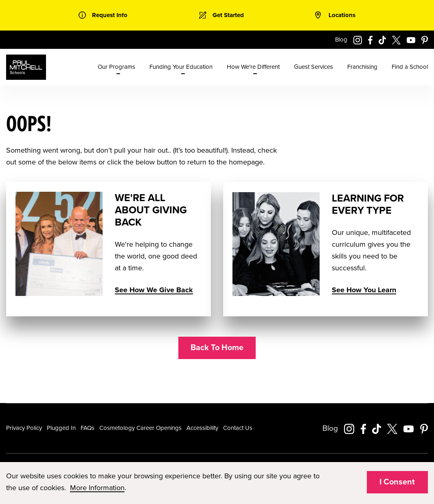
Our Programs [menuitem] (116, 67)
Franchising (362, 67)
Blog (341, 39)
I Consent (397, 482)
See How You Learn (364, 290)
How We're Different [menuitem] (253, 67)
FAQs (88, 428)
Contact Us (238, 428)
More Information (97, 488)
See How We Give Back (154, 290)
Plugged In (61, 428)
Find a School (410, 67)
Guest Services (313, 67)
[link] (103, 15)
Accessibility (202, 428)
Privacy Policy (24, 428)
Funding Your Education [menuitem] (181, 67)
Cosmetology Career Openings (140, 428)
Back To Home (217, 348)
